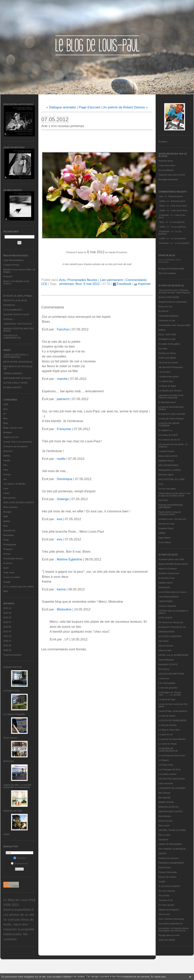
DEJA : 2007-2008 (167, 335)
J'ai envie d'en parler (168, 363)
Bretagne (8, 432)
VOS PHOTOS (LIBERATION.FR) (12, 337)
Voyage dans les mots (169, 935)
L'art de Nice (164, 372)
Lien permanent (112, 280)
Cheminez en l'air (167, 321)
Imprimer (142, 284)
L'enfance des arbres (168, 377)
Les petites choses (167, 774)
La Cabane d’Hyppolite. (14, 714)
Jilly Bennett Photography (171, 367)
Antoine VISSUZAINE (169, 297)
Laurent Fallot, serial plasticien (173, 711)
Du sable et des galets (169, 344)
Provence (8, 563)
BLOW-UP (164, 311)
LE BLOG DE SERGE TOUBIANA (169, 424)
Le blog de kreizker (168, 725)
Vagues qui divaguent (169, 910)
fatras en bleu (165, 650)
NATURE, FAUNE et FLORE (172, 830)
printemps (67, 284)
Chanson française (168, 606)
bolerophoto (164, 587)
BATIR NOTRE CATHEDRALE (18, 362)
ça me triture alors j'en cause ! (173, 592)
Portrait (7, 554)
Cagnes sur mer (11, 437)
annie (162, 206)
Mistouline (64, 609)
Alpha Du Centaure (168, 569)
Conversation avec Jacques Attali (174, 325)
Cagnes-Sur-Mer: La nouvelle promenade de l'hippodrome (17, 786)
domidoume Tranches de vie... (173, 627)
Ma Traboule (164, 793)
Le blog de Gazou (167, 716)
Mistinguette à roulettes (170, 470)
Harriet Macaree (166, 660)
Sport (6, 568)
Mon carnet (164, 825)
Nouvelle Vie (9, 530)
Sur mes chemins (167, 891)
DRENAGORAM (166, 632)
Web (5, 591)
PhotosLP (8, 277)
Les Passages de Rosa (170, 769)
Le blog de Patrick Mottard (171, 419)
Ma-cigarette (164, 797)
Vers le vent (164, 914)
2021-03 (7, 636)
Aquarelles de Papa (13, 811)
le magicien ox (165, 430)
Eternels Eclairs (166, 646)
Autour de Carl (165, 306)
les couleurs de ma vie (169, 440)
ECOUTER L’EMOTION (170, 636)
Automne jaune (166, 161)
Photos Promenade (168, 872)
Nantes (7, 521)
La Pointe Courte (11, 691)
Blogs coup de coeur (13, 428)
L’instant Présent (11, 265)
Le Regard (164, 760)
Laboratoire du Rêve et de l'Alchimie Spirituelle (171, 396)
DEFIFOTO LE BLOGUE (15, 300)
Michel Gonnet (165, 821)
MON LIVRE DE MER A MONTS (19, 502)
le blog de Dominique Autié (171, 269)
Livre (6, 488)
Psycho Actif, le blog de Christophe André (170, 513)
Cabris (6, 834)
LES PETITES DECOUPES (172, 779)
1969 (6, 404)
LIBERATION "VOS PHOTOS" (18, 324)
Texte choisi (9, 573)
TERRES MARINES (13, 373)
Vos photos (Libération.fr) (171, 924)
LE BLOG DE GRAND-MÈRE (173, 720)
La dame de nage (167, 699)
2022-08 (7, 617)
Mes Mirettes (165, 816)
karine (61, 589)
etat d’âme (164, 641)
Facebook (122, 284)
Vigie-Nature (164, 538)
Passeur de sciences (168, 858)
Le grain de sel (166, 734)
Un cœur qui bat (166, 905)
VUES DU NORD (167, 940)
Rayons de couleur (168, 877)
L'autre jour (164, 678)
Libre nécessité (166, 783)
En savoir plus (158, 977)
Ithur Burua (164, 669)
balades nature (166, 583)
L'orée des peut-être (168, 688)
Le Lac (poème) (166, 170)
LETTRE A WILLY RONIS (15, 383)
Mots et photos (10, 507)
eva (161, 196)
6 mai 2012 (92, 284)
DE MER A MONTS (13, 387)
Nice (5, 526)
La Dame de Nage (167, 386)
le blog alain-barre (167, 402)
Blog (5, 423)
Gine (162, 222)
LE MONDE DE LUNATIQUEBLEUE (168, 750)
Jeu (5, 479)
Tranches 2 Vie (166, 900)
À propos (163, 141)
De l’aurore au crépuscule (171, 622)
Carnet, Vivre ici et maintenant (18, 442)
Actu (5, 409)
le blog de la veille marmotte (172, 414)
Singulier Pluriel (166, 528)
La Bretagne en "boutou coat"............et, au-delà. (170, 694)
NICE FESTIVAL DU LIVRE (172, 479)
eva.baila (163, 349)
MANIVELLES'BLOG (168, 807)
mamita (62, 379)
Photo (6, 540)
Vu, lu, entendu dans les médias (19, 587)
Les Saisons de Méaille (14, 484)
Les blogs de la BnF (168, 435)
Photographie (10, 544)
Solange (63, 499)
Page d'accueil (90, 107)
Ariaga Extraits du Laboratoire (173, 302)
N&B (6, 516)
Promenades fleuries (13, 558)
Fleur (6, 470)
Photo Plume (165, 868)
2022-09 (7, 613)
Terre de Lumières (167, 273)
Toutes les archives (12, 655)
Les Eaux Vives (166, 765)
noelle (162, 201)
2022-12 (7, 608)
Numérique (9, 535)
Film (5, 465)
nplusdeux (163, 839)
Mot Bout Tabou (166, 475)
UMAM (162, 533)
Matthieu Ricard (166, 461)
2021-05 (7, 631)
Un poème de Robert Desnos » (125, 107)
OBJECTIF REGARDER (170, 844)
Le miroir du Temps (168, 744)
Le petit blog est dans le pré (172, 755)
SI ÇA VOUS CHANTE (169, 886)
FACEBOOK (9, 305)
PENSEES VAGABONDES (171, 863)
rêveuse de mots (166, 524)
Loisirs (6, 493)
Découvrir (8, 451)
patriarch (63, 399)
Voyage (7, 582)
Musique (7, 512)
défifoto (7, 456)
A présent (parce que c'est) (171, 559)
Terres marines (10, 738)
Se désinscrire (19, 863)
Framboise (164, 231)
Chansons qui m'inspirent (15, 446)
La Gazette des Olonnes (170, 391)
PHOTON (163, 500)
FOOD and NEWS (167, 358)
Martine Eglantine (69, 559)
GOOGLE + (9, 319)
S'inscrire (19, 858)
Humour (7, 474)
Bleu (5, 418)
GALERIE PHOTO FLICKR (16, 314)
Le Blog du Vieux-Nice (169, 730)
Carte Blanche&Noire (13, 260)
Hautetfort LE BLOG (168, 664)
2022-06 (7, 627)
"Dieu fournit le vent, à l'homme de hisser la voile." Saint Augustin (174, 291)
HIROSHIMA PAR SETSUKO (17, 378)
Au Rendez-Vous (167, 578)
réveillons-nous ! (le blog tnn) (172, 519)
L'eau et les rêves (167, 165)
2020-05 (7, 650)
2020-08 (7, 645)
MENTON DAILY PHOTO (171, 811)
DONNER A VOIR (167, 339)
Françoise (164, 215)
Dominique (64, 479)
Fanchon (63, 329)
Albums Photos (13, 667)
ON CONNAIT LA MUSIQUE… (173, 849)
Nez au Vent (164, 835)
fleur (79, 284)
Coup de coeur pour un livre (172, 175)
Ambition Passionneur (169, 573)
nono (161, 484)
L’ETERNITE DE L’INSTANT (172, 788)
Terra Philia (164, 896)
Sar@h (162, 882)
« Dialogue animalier (61, 107)
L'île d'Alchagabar (167, 683)
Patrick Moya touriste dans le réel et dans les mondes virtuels (174, 494)
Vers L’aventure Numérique (172, 919)
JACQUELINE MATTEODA (171, 674)
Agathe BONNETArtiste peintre (173, 564)
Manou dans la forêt (168, 456)
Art (5, 414)
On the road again (167, 489)
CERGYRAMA (165, 601)
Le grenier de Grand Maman (172, 739)
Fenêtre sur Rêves (167, 353)
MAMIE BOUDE (166, 802)
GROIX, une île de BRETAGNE (173, 655)
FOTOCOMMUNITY (13, 310)
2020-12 (7, 641)
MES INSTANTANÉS (168, 465)
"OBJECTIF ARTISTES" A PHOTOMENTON (16, 356)
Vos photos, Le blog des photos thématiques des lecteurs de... (174, 929)
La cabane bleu (166, 381)
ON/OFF (163, 854)
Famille (7, 460)
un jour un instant (11, 577)
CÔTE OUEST (166, 618)
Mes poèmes (9, 498)
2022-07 (7, 622)
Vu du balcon (165, 542)
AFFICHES (9, 761)
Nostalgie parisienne (168, 179)
